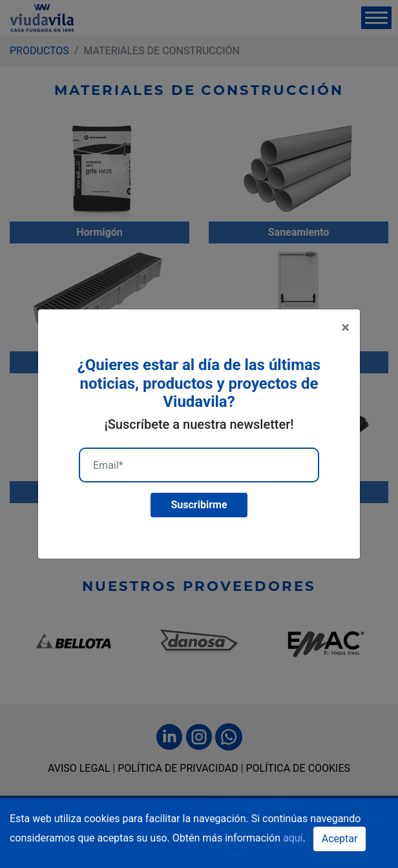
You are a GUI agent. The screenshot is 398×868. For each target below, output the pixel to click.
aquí (293, 838)
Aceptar (340, 839)
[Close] (345, 327)
